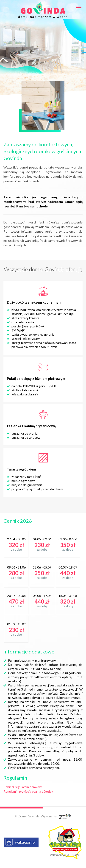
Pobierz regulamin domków (23, 787)
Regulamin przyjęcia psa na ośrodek (28, 791)
